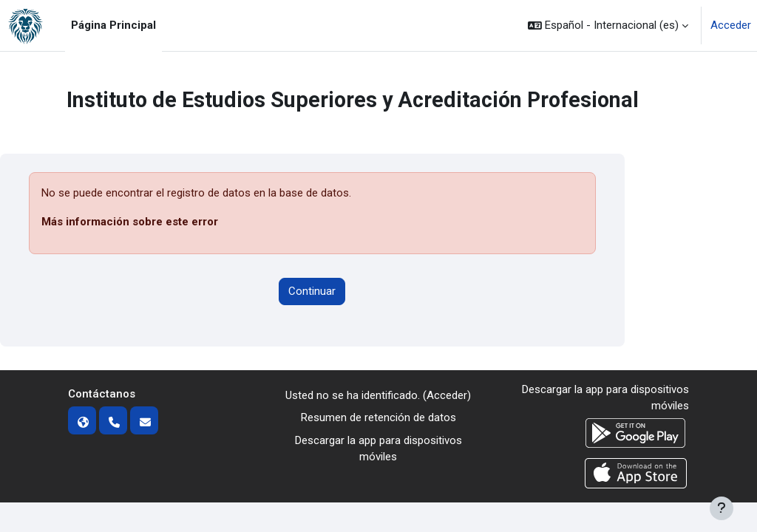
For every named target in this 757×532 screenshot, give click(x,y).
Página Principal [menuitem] (113, 25)
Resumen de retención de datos (378, 417)
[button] (608, 25)
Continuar (312, 291)
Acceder (731, 25)
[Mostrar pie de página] (722, 508)
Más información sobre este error (130, 222)
